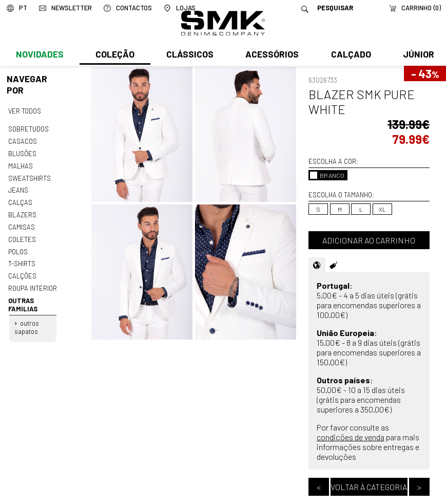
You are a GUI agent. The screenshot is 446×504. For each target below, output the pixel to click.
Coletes (22, 235)
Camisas (21, 223)
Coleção (114, 55)
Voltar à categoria (369, 487)
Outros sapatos (27, 321)
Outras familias (22, 298)
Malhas (20, 164)
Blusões (22, 152)
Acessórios (271, 55)
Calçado (349, 55)
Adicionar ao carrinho (369, 240)
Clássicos (189, 55)
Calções (22, 271)
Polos (18, 247)
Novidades (39, 55)
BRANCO (327, 175)
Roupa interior (32, 283)
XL (382, 209)
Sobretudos (28, 128)
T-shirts (22, 259)
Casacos (22, 140)
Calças (20, 200)
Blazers (22, 212)
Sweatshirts (29, 176)
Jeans (18, 188)
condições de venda (351, 437)
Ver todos (25, 110)
